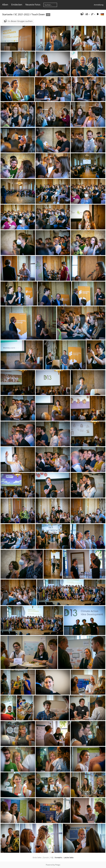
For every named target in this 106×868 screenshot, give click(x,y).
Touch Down (38, 14)
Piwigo (58, 865)
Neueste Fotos (33, 5)
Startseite (7, 14)
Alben (5, 5)
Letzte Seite (69, 857)
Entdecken (17, 5)
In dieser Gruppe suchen (20, 21)
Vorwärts (58, 857)
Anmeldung (99, 5)
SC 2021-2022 (22, 14)
